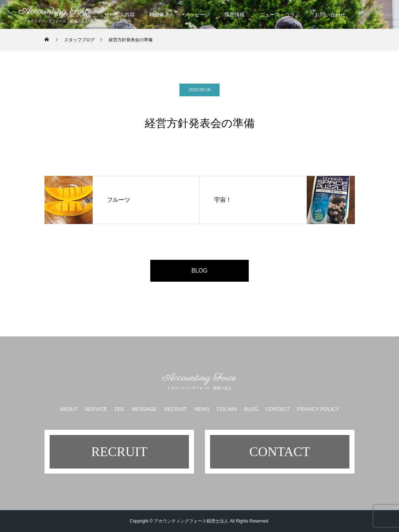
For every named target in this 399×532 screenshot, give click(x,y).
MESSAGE (144, 409)
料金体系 (159, 15)
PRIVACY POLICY (318, 409)
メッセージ (197, 15)
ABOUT (69, 409)
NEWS (202, 409)
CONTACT (278, 409)
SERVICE (96, 409)
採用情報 (235, 15)
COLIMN (226, 409)
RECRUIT (175, 409)
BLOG (199, 271)
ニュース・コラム (280, 15)
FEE (119, 409)
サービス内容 (119, 15)
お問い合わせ (330, 15)
